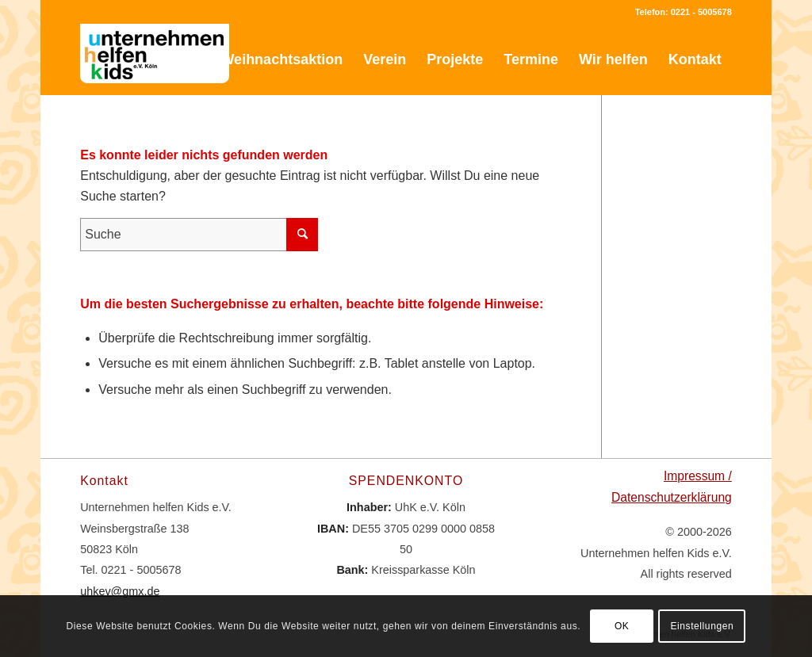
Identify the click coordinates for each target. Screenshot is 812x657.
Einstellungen (702, 626)
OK (622, 626)
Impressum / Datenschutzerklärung (672, 486)
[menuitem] (180, 59)
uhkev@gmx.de (120, 591)
